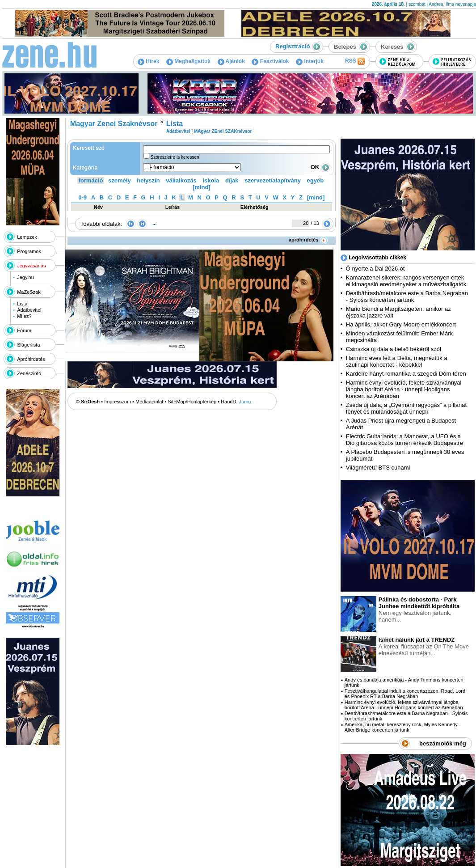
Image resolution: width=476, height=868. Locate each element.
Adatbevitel (29, 310)
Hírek (148, 61)
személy (120, 180)
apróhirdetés (308, 240)
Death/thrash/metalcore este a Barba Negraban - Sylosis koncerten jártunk (407, 296)
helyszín (148, 180)
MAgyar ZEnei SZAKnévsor (223, 131)
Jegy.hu (25, 277)
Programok (29, 251)
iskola (211, 180)
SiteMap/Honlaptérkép (192, 402)
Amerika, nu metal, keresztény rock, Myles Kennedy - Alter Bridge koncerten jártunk (403, 727)
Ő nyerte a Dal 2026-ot (375, 269)
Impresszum (118, 402)
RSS (355, 61)
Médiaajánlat (149, 402)
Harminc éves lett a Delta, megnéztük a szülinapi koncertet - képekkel (397, 361)
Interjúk (310, 61)
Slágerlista (28, 345)
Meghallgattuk (188, 61)
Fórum (24, 330)
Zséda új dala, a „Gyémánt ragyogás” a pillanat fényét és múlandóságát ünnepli (406, 408)
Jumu (245, 402)
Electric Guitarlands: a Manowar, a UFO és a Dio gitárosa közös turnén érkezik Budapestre (404, 440)
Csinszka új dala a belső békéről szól (394, 349)
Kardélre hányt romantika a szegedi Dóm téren (406, 374)
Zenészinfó (29, 373)
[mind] (202, 187)
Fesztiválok (270, 61)
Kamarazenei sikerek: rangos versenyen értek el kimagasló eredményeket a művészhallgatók (406, 281)
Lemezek (27, 237)
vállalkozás (181, 180)
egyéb (316, 180)
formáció (91, 180)
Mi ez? (24, 316)
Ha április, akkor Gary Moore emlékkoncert (401, 324)
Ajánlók (231, 61)
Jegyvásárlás (31, 266)
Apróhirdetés (31, 359)
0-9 (82, 197)
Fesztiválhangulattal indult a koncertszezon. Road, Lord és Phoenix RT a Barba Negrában (405, 694)
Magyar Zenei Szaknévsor (114, 124)
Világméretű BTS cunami (378, 468)
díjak (232, 180)
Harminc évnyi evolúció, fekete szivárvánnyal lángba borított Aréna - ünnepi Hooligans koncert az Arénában (404, 389)
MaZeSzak (29, 292)
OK (320, 167)
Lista (22, 304)
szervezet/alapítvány (273, 180)
